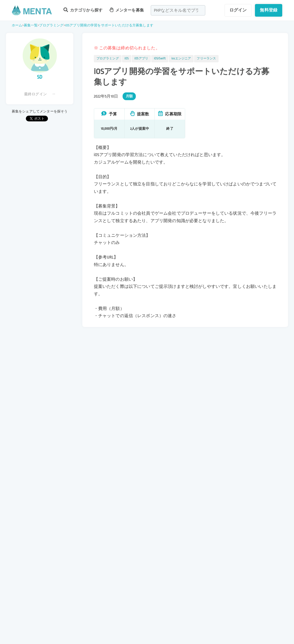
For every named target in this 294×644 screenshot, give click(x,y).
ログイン (238, 10)
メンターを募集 (127, 10)
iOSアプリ (141, 59)
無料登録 (269, 10)
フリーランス (206, 59)
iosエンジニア (181, 59)
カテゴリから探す (83, 10)
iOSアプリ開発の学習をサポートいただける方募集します (109, 25)
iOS (127, 59)
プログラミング (51, 25)
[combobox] (178, 10)
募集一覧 (31, 25)
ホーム (17, 25)
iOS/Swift (160, 59)
